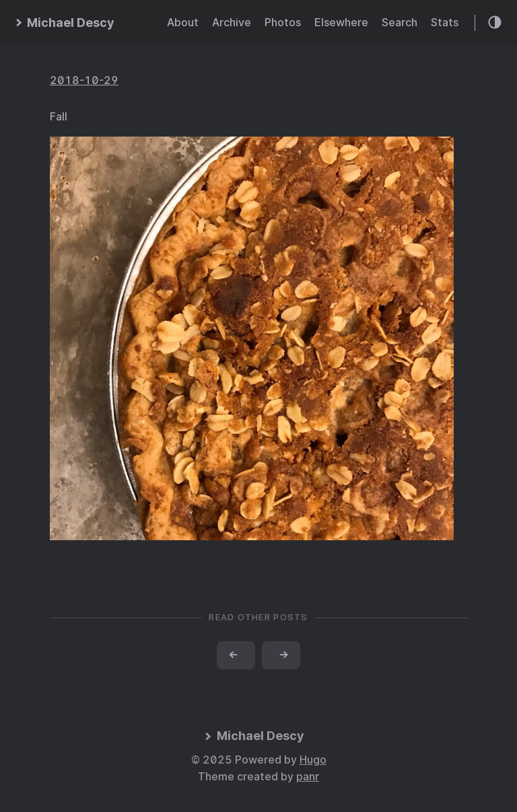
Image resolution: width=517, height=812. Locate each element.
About (183, 23)
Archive (232, 23)
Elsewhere (341, 23)
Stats (445, 23)
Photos (283, 23)
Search (400, 23)
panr (308, 777)
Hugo (313, 760)
